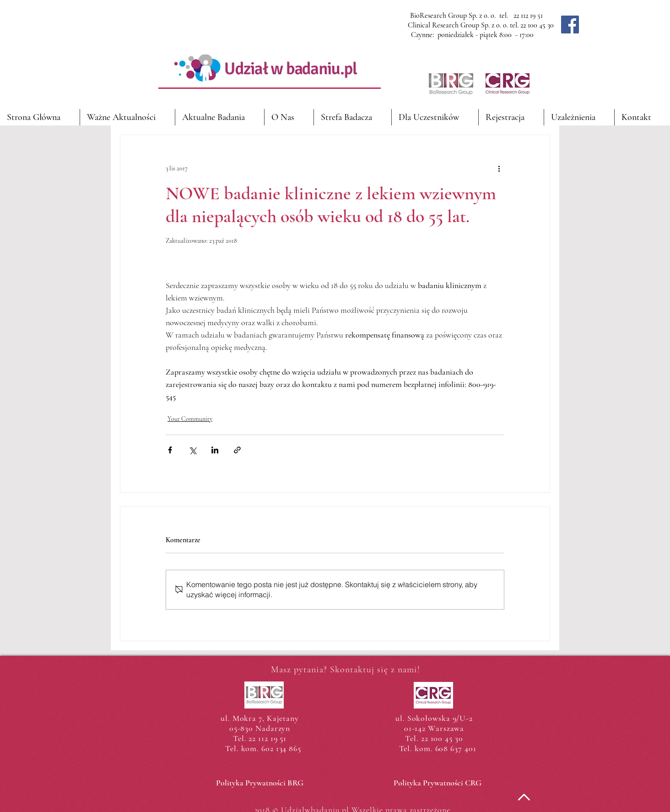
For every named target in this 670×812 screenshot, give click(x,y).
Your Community (190, 419)
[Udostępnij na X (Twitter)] (192, 450)
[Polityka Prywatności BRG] (260, 783)
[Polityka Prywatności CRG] (437, 783)
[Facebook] (570, 25)
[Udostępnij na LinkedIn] (215, 450)
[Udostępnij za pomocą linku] (237, 450)
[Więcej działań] (499, 168)
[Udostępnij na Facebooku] (170, 450)
